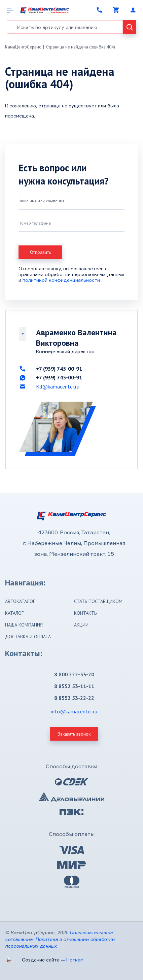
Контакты (86, 613)
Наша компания (24, 625)
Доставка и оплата (28, 637)
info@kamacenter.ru (74, 711)
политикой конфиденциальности (61, 280)
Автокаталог (20, 601)
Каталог (14, 613)
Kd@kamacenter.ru (58, 386)
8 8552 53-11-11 (74, 686)
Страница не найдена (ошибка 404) (81, 47)
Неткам (75, 960)
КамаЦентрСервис (23, 47)
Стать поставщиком (98, 601)
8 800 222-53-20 (74, 674)
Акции (81, 625)
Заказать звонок (74, 734)
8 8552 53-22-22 (74, 698)
